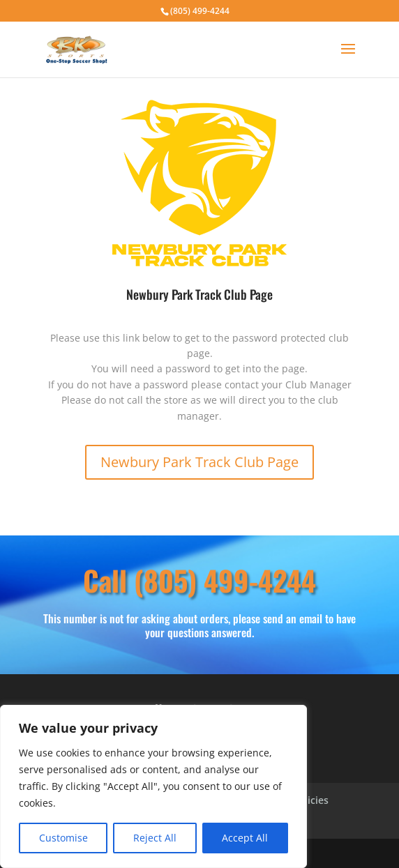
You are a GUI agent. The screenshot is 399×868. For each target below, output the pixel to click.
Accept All (245, 838)
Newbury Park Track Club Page (200, 462)
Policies (310, 801)
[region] (153, 786)
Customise (63, 838)
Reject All (155, 838)
